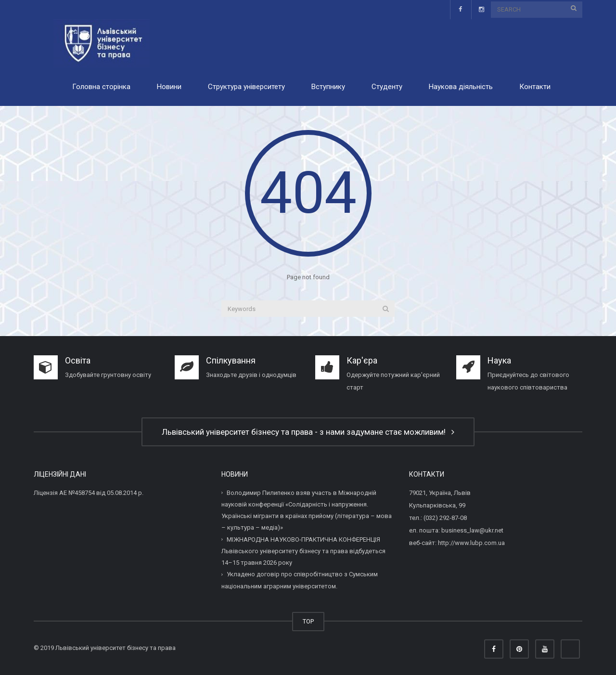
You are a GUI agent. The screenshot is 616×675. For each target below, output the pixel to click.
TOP (308, 621)
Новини (169, 87)
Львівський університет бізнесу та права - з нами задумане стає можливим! (308, 432)
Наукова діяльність (461, 87)
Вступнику (328, 87)
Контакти (535, 87)
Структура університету (246, 87)
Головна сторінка (101, 87)
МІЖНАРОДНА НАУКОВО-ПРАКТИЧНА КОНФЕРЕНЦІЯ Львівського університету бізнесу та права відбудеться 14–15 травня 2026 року (303, 551)
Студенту (387, 87)
